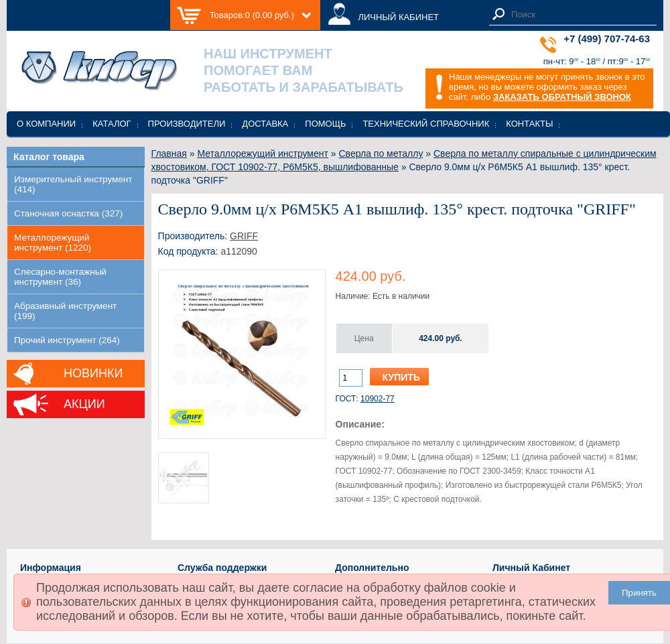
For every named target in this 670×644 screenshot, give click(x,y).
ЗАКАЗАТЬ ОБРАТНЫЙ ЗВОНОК (562, 97)
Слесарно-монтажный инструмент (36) (60, 277)
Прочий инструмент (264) (67, 340)
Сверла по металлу (381, 153)
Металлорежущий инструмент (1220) (53, 243)
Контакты (529, 124)
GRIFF (244, 236)
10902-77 (378, 399)
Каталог (112, 124)
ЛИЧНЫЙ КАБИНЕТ (398, 17)
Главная (169, 153)
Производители (187, 124)
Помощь (325, 124)
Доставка (265, 124)
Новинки (93, 373)
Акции (84, 404)
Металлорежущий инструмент (262, 153)
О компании (46, 124)
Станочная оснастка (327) (68, 213)
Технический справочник (426, 124)
